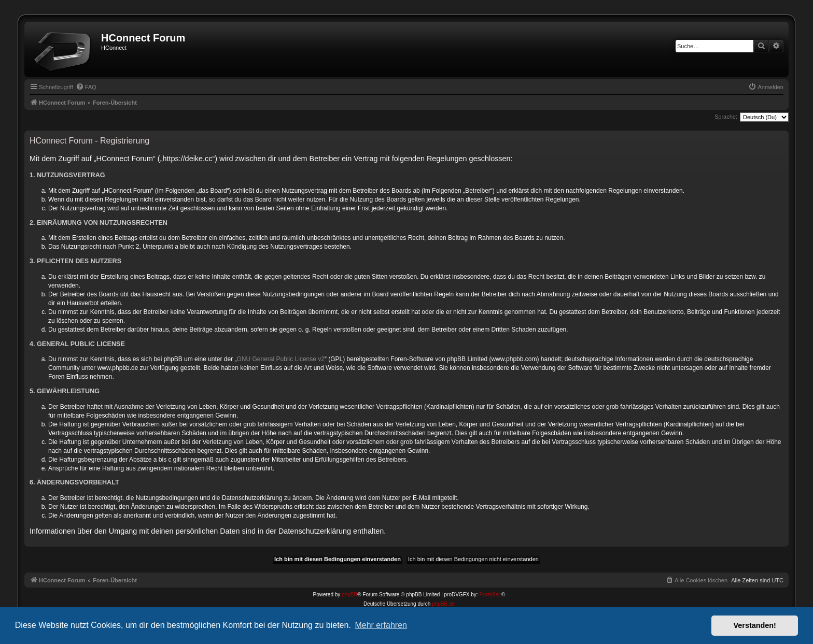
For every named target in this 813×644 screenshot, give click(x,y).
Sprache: (726, 117)
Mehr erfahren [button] (381, 625)
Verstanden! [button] (755, 625)
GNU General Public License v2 (281, 359)
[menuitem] (86, 87)
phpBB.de (443, 604)
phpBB (349, 595)
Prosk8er (489, 595)
